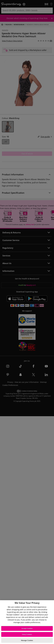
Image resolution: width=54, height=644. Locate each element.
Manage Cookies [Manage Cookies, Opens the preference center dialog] (27, 640)
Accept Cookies (27, 628)
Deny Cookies (27, 634)
